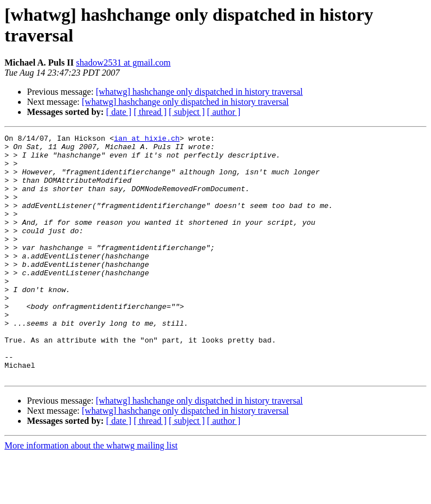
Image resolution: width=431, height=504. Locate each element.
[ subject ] (187, 112)
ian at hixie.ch (147, 140)
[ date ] (119, 112)
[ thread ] (150, 112)
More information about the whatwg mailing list (91, 494)
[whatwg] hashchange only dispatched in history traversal (200, 92)
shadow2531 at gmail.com (123, 63)
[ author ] (224, 112)
